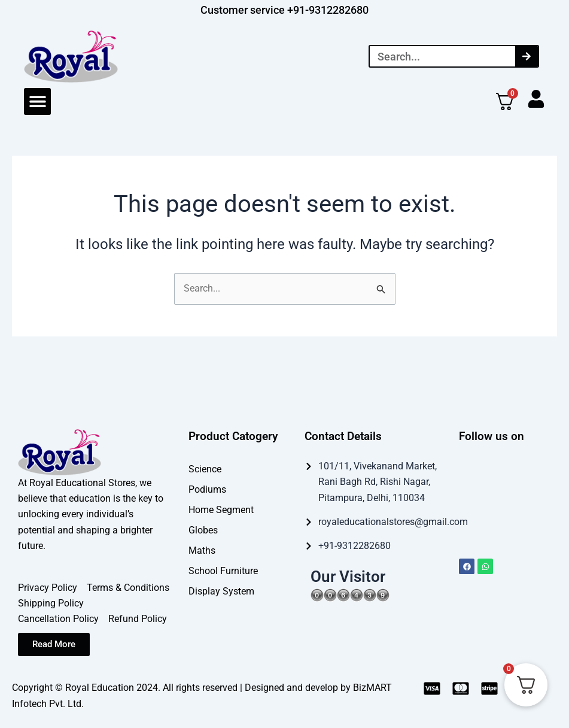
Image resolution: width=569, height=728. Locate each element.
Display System (221, 591)
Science (205, 468)
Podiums (207, 489)
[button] (37, 101)
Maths (202, 550)
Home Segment (221, 509)
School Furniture (223, 570)
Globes (203, 530)
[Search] (527, 56)
